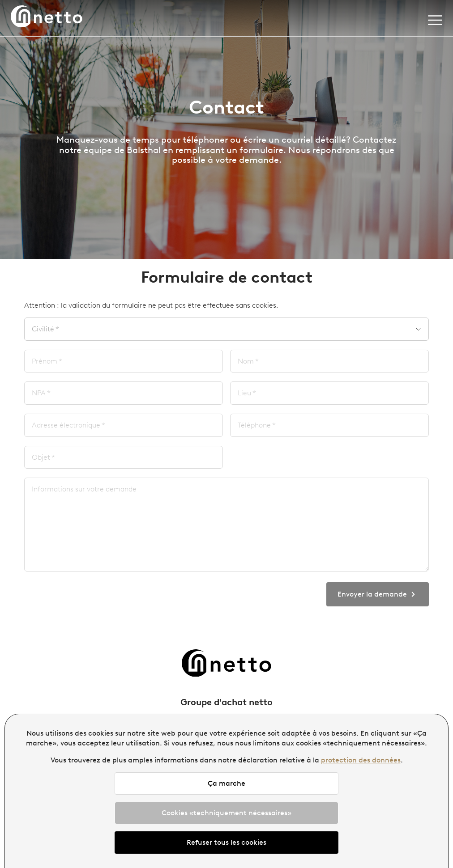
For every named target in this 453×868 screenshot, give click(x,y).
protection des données (361, 760)
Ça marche (226, 783)
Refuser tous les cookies (226, 842)
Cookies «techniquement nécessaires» (226, 813)
